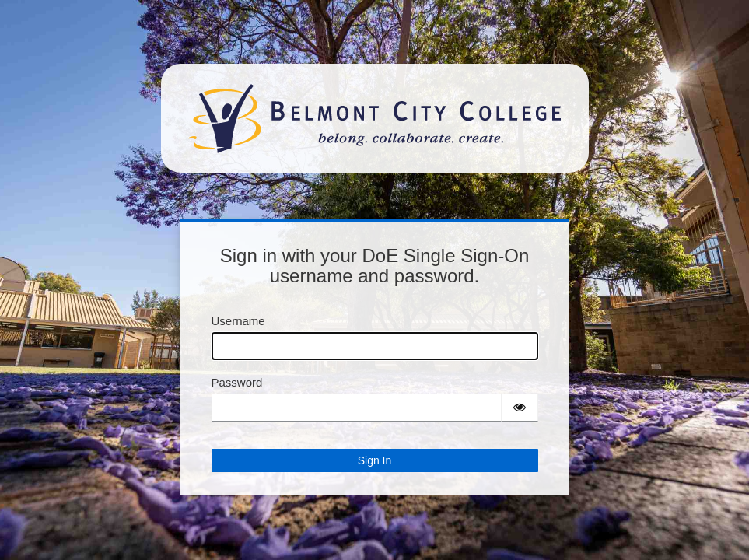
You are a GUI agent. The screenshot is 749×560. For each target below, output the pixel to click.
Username (238, 321)
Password (237, 382)
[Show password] (520, 408)
